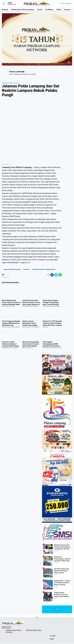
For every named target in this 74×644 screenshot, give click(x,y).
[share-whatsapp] (60, 275)
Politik (58, 9)
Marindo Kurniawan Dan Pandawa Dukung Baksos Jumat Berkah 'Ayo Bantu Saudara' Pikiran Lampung (62, 547)
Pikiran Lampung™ (7, 628)
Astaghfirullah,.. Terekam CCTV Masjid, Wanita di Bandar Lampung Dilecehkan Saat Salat (62, 583)
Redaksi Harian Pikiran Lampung (22, 9)
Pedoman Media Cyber (34, 631)
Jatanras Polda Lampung (11, 83)
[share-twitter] (56, 275)
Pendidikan (49, 9)
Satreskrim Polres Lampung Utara (44, 269)
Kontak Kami (51, 636)
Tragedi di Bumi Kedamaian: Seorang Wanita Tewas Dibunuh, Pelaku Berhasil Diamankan (62, 595)
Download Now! (67, 4)
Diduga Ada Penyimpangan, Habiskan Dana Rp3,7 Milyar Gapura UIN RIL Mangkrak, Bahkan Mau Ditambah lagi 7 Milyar (62, 559)
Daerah (39, 9)
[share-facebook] (51, 275)
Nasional (67, 9)
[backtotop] (37, 618)
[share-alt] (47, 275)
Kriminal (5, 9)
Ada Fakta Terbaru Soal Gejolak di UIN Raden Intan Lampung (62, 571)
